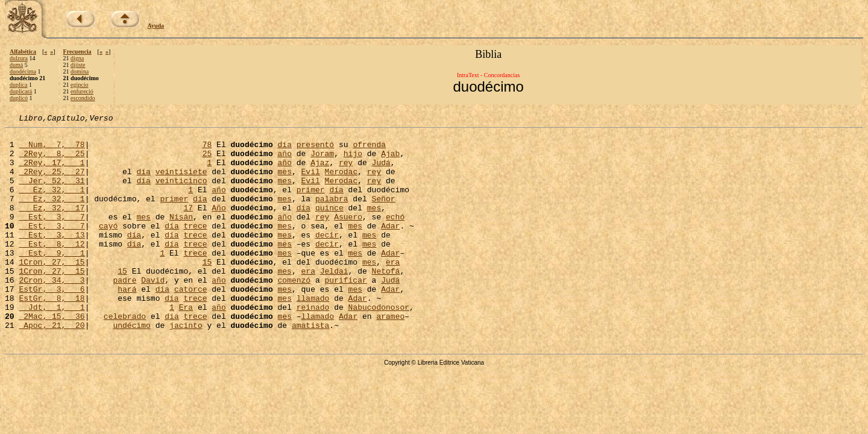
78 (207, 149)
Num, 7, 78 (52, 149)
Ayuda (156, 26)
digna (77, 58)
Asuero (348, 236)
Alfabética (23, 52)
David (153, 312)
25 (207, 160)
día (284, 149)
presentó (315, 149)
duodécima (23, 71)
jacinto (186, 366)
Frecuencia (77, 52)
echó (395, 236)
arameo (390, 356)
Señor (384, 215)
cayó (108, 247)
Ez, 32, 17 (52, 225)
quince (329, 225)
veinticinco (181, 193)
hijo (353, 160)
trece (195, 247)
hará (127, 323)
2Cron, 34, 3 (52, 312)
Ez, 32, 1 (52, 204)
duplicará (21, 91)
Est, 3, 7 (52, 236)
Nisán (181, 236)
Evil (311, 182)
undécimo (131, 366)
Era (186, 345)
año (284, 160)
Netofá (386, 301)
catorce (191, 323)
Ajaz (320, 171)
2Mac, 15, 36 (52, 356)
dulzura (19, 58)
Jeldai (334, 301)
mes (284, 182)
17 (188, 225)
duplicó (19, 98)
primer (311, 204)
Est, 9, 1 (52, 280)
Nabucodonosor (379, 345)
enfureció (82, 91)
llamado (313, 334)
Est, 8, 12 (52, 269)
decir (327, 258)
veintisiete (181, 182)
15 (207, 291)
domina (80, 71)
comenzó (294, 312)
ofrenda (369, 149)
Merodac (341, 182)
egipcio (79, 85)
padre (124, 312)
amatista (310, 366)
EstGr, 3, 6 (52, 323)
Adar (390, 247)
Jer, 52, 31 (52, 193)
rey (346, 171)
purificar (346, 312)
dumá (16, 65)
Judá (381, 171)
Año (219, 225)
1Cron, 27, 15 (52, 291)
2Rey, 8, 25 (52, 160)
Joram (322, 160)
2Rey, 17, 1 (52, 171)
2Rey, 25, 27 (52, 182)
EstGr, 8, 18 (52, 334)
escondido (83, 98)
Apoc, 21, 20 (52, 366)
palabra (332, 215)
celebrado (125, 356)
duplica (18, 85)
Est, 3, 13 (52, 258)
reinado (313, 345)
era (393, 291)
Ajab (390, 160)
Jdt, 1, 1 (52, 345)
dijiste (78, 65)
